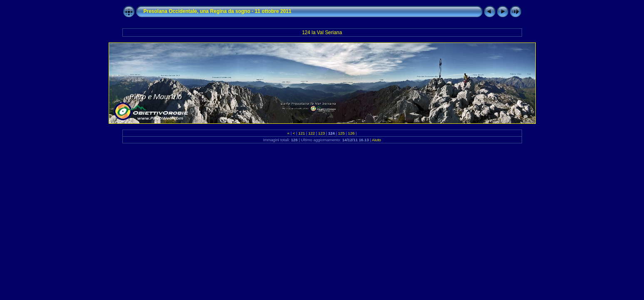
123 (322, 133)
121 (302, 133)
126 (351, 133)
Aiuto (376, 140)
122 (312, 133)
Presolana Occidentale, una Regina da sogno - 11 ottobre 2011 (218, 11)
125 (341, 133)
